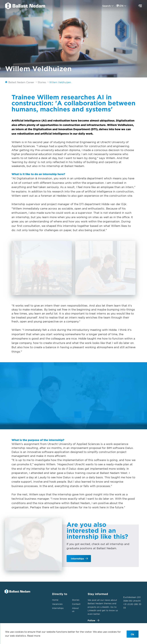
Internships (58, 608)
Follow (93, 620)
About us (75, 610)
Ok (132, 634)
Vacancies (57, 604)
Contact (76, 604)
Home (55, 600)
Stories (76, 600)
